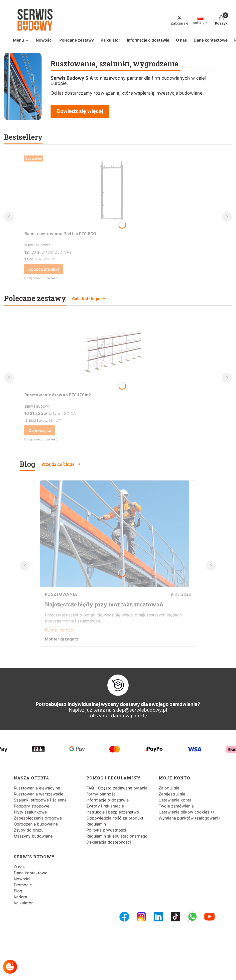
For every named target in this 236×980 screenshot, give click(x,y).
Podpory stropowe (32, 806)
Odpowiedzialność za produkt (115, 818)
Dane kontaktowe (31, 873)
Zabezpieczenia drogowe (38, 818)
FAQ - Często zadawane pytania (117, 788)
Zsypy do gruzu (29, 830)
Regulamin (96, 824)
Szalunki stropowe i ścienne (40, 800)
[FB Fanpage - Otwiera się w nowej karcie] (124, 917)
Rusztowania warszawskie (39, 794)
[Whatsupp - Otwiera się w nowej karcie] (192, 917)
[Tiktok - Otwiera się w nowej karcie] (175, 917)
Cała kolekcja (89, 299)
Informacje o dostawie (107, 800)
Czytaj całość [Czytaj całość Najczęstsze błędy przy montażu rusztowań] (59, 630)
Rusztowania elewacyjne (37, 788)
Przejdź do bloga (61, 464)
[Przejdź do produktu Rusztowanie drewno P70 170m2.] (112, 352)
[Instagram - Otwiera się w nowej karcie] (141, 917)
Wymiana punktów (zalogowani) (189, 818)
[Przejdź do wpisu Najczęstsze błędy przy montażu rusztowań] (115, 585)
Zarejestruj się (172, 794)
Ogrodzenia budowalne (36, 824)
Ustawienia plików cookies (185, 812)
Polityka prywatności (106, 830)
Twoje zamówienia (176, 806)
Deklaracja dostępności (109, 842)
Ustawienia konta (175, 800)
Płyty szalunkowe (30, 812)
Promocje (23, 885)
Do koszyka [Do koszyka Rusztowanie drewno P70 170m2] (40, 430)
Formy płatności (101, 794)
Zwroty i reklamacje (105, 806)
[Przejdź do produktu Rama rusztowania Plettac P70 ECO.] (112, 191)
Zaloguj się (169, 788)
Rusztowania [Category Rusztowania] (61, 594)
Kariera (20, 897)
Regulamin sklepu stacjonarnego (117, 836)
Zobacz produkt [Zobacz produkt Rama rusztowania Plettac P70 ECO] (44, 269)
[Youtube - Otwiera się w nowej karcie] (209, 917)
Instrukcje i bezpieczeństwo (113, 812)
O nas (19, 867)
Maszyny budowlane (33, 836)
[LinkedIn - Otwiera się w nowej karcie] (158, 917)
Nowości (22, 879)
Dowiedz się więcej (80, 111)
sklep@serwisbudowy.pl (140, 710)
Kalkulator (23, 903)
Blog (18, 891)
